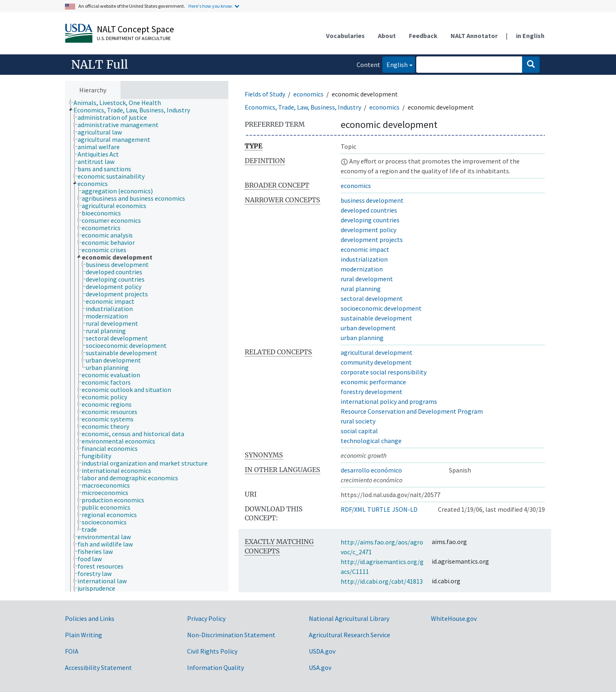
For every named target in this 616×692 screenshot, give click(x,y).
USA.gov (320, 667)
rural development (367, 279)
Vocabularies (345, 36)
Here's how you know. (211, 6)
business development (372, 200)
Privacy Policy (206, 618)
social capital (359, 431)
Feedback (423, 36)
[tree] (147, 345)
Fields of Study (265, 94)
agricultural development (377, 352)
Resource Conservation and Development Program (412, 411)
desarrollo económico (371, 470)
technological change (371, 441)
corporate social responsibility (384, 372)
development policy (368, 230)
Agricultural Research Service (349, 635)
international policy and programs (389, 401)
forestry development (372, 392)
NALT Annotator (474, 36)
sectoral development (372, 298)
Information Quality (215, 667)
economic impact (365, 249)
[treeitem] (121, 103)
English (395, 64)
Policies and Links (90, 618)
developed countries (369, 210)
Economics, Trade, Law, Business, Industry (303, 107)
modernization (362, 269)
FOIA (72, 651)
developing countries (370, 220)
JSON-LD (405, 509)
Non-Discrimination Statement (231, 635)
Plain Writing (84, 635)
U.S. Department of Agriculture (134, 38)
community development (376, 362)
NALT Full (99, 65)
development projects (372, 240)
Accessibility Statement (98, 667)
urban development (368, 328)
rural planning (361, 289)
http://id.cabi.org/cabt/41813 (382, 581)
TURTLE (379, 509)
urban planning (362, 338)
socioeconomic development (381, 308)
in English (530, 36)
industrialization (364, 259)
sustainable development (376, 318)
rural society (358, 421)
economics (308, 94)
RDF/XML (353, 509)
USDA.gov (322, 651)
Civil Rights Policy (212, 651)
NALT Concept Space (135, 29)
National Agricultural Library (349, 618)
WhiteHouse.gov (454, 618)
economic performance (373, 382)
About (387, 36)
